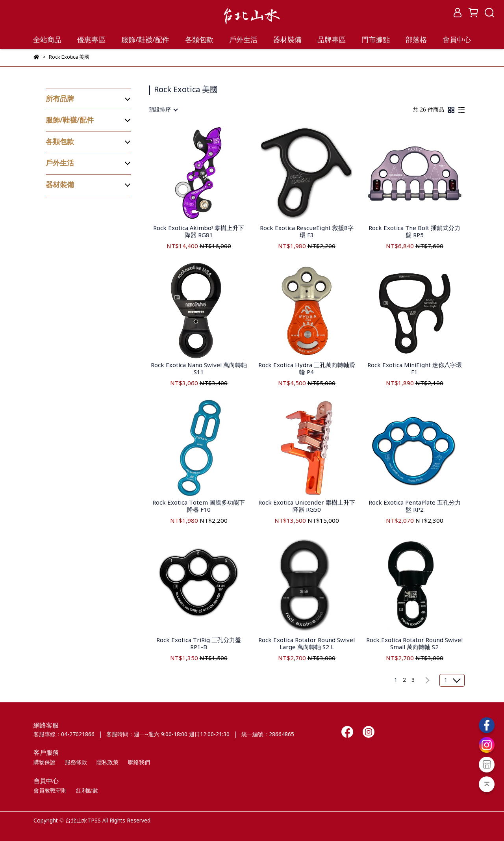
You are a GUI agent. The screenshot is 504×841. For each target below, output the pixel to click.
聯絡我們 (139, 763)
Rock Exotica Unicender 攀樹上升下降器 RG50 (307, 507)
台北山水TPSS (83, 821)
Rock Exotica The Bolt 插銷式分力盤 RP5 (414, 232)
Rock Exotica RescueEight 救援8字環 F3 (307, 232)
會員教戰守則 (50, 791)
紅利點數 (87, 791)
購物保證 (44, 763)
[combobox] (163, 110)
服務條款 (76, 763)
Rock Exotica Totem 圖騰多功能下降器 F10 (199, 507)
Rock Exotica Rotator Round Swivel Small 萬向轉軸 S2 (414, 644)
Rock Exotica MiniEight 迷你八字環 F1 (415, 369)
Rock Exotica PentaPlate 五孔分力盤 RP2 (415, 507)
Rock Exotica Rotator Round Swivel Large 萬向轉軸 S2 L (307, 644)
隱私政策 (107, 763)
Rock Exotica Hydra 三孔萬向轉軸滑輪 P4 (307, 369)
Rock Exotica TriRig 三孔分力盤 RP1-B (199, 644)
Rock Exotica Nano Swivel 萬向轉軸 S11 (199, 369)
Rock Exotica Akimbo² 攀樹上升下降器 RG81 (199, 232)
